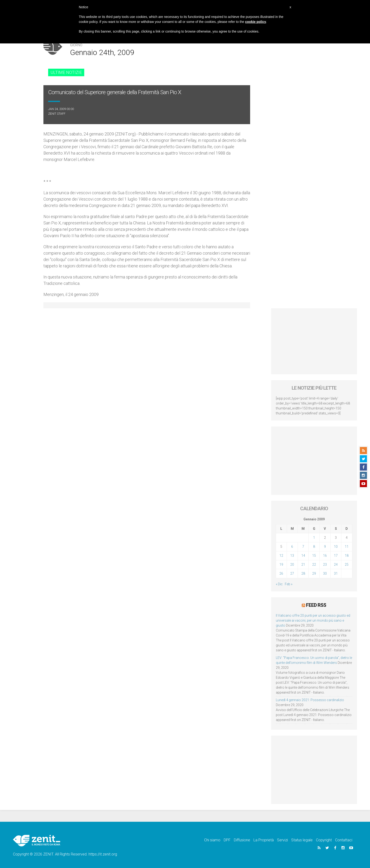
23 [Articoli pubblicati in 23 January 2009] (325, 565)
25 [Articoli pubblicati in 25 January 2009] (347, 565)
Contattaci (344, 840)
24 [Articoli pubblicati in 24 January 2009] (336, 565)
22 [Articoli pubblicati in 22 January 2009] (314, 565)
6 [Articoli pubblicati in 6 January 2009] (292, 547)
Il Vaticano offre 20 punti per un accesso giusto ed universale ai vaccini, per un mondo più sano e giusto (313, 620)
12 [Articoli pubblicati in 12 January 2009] (281, 556)
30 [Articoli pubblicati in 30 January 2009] (325, 573)
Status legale (302, 840)
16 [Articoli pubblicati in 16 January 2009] (325, 556)
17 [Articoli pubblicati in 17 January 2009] (336, 556)
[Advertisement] (314, 341)
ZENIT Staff (57, 114)
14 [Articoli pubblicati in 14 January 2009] (303, 556)
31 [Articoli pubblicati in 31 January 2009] (336, 573)
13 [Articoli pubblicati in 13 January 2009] (292, 556)
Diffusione (242, 840)
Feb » (289, 584)
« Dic (279, 584)
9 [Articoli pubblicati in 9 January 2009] (325, 547)
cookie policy (256, 22)
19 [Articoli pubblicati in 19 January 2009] (281, 565)
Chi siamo (212, 840)
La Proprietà (264, 840)
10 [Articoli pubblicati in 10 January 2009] (336, 547)
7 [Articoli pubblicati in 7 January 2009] (303, 547)
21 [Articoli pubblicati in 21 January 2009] (303, 565)
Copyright (324, 840)
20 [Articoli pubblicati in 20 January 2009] (292, 565)
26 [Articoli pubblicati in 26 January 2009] (281, 573)
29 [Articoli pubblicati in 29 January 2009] (314, 573)
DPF (227, 840)
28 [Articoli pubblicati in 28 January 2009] (303, 573)
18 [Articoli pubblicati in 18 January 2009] (347, 556)
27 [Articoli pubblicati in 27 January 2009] (292, 573)
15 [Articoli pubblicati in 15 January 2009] (314, 556)
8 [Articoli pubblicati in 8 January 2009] (314, 547)
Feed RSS (316, 605)
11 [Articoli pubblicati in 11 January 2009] (347, 547)
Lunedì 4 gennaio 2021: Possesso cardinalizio (310, 700)
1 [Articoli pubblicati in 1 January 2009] (314, 538)
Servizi (282, 840)
